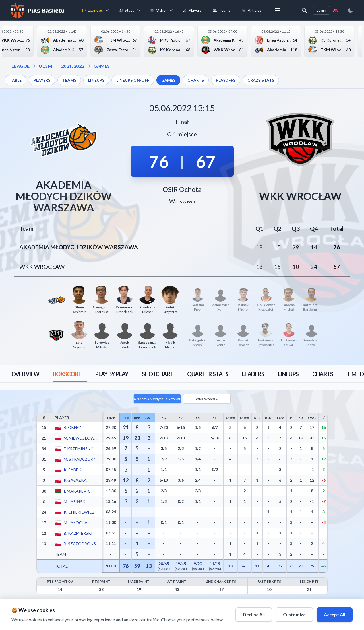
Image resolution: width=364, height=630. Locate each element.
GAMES (102, 66)
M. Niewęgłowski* (81, 438)
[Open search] (304, 10)
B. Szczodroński (81, 543)
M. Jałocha (76, 522)
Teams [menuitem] (222, 10)
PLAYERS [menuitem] (42, 80)
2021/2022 (73, 66)
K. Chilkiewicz (79, 512)
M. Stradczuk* (79, 459)
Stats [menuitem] (127, 10)
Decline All (254, 614)
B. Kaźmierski (78, 533)
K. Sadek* (74, 469)
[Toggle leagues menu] (107, 10)
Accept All (335, 614)
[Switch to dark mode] (350, 10)
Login (321, 10)
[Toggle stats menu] (139, 10)
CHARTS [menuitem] (196, 80)
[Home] (37, 10)
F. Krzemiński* (79, 448)
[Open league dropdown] (34, 66)
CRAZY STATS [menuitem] (261, 80)
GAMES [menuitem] (168, 80)
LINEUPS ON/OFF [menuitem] (133, 80)
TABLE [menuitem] (15, 80)
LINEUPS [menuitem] (96, 80)
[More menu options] (278, 10)
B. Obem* (73, 427)
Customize (294, 614)
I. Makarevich (79, 491)
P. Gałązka (75, 480)
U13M (45, 66)
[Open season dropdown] (57, 66)
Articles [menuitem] (252, 10)
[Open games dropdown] (89, 66)
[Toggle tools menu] (171, 10)
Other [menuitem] (159, 10)
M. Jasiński (75, 501)
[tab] (25, 374)
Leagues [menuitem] (93, 10)
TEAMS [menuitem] (69, 80)
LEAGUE (20, 66)
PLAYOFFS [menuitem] (226, 80)
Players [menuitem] (192, 10)
